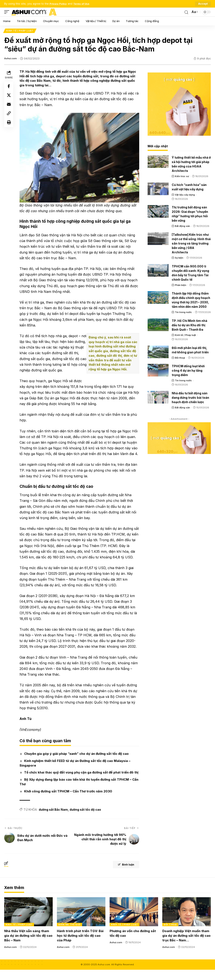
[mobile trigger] (8, 12)
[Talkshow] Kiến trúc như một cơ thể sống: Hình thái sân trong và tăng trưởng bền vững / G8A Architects (191, 244)
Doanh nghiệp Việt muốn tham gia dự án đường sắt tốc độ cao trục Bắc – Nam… (186, 946)
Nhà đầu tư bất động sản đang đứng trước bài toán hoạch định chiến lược (190, 398)
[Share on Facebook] (9, 87)
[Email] (9, 108)
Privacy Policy (59, 4)
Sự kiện (179, 258)
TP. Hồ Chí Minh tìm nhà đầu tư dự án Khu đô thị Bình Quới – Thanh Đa (189, 326)
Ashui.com (11, 59)
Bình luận (123, 875)
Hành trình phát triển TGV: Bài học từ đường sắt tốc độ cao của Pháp (80, 946)
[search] (186, 12)
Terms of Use (85, 4)
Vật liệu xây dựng (185, 195)
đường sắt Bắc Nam (54, 820)
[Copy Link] (9, 118)
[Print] (9, 128)
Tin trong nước (183, 313)
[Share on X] (9, 97)
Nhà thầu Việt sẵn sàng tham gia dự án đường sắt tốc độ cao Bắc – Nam (28, 946)
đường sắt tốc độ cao (86, 820)
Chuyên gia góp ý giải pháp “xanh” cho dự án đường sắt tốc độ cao (77, 759)
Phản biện (181, 286)
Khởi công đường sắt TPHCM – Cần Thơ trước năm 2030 (69, 801)
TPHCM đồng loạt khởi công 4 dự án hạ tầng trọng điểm (188, 371)
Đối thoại (180, 358)
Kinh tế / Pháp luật (20, 31)
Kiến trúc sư (182, 177)
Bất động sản (182, 227)
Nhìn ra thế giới (69, 935)
